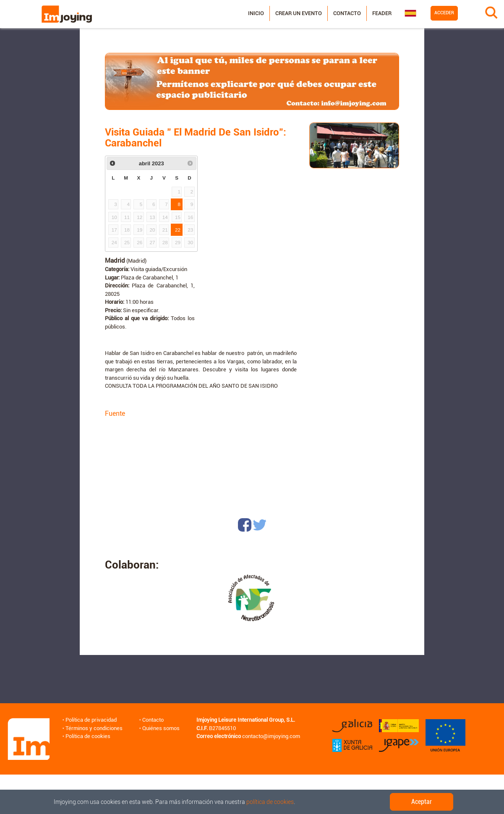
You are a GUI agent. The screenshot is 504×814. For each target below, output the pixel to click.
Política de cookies (88, 736)
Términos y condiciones (94, 728)
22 (178, 230)
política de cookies (270, 802)
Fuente (115, 414)
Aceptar (422, 802)
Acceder (444, 13)
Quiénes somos (161, 728)
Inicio (256, 13)
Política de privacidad (91, 720)
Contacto (347, 13)
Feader (382, 13)
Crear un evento (299, 13)
